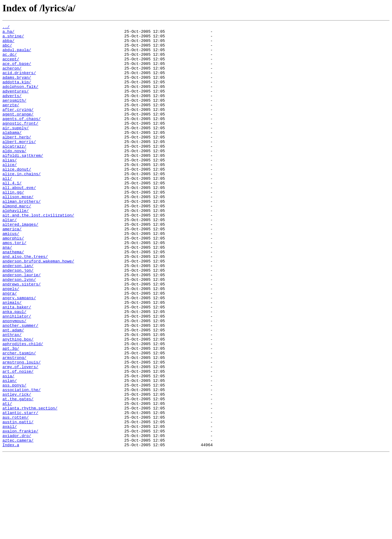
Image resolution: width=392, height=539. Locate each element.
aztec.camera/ (18, 524)
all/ (7, 209)
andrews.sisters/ (22, 336)
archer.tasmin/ (19, 419)
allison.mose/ (18, 232)
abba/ (8, 44)
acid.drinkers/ (19, 83)
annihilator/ (17, 375)
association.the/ (22, 463)
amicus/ (11, 276)
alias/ (10, 187)
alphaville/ (16, 248)
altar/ (10, 259)
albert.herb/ (17, 160)
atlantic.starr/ (20, 491)
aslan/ (10, 452)
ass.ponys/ (14, 458)
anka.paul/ (14, 369)
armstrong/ (14, 424)
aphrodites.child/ (23, 408)
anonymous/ (14, 380)
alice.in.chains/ (22, 204)
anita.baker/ (17, 364)
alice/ (10, 193)
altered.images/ (20, 265)
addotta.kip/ (17, 94)
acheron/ (12, 77)
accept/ (11, 66)
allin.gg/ (13, 226)
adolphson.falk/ (20, 99)
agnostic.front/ (20, 143)
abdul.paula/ (17, 55)
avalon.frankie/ (20, 513)
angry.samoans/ (19, 353)
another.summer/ (20, 386)
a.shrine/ (13, 39)
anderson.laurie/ (22, 325)
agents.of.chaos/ (22, 138)
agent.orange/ (18, 132)
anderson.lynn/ (19, 331)
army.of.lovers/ (20, 435)
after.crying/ (18, 127)
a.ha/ (8, 33)
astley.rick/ (17, 469)
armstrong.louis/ (22, 430)
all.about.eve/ (19, 221)
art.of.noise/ (18, 441)
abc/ (7, 50)
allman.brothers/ (22, 237)
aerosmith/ (14, 116)
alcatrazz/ (14, 171)
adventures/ (16, 105)
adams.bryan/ (17, 88)
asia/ (8, 447)
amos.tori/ (14, 287)
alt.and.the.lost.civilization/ (38, 254)
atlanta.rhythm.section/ (30, 485)
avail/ (10, 507)
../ (6, 28)
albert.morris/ (19, 165)
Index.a (11, 529)
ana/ (7, 292)
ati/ (7, 480)
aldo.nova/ (14, 176)
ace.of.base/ (17, 72)
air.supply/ (16, 149)
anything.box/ (18, 402)
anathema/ (13, 298)
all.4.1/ (12, 215)
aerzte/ (11, 121)
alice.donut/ (17, 198)
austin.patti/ (18, 502)
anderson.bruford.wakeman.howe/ (38, 309)
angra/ (10, 347)
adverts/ (12, 110)
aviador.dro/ (17, 518)
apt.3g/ (11, 413)
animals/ (12, 358)
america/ (12, 270)
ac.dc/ (10, 61)
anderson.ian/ (18, 314)
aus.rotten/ (16, 496)
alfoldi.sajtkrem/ (23, 182)
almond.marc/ (17, 243)
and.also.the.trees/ (25, 303)
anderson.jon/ (18, 320)
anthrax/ (12, 397)
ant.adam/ (13, 391)
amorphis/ (13, 281)
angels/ (11, 342)
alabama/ (12, 154)
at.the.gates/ (18, 474)
